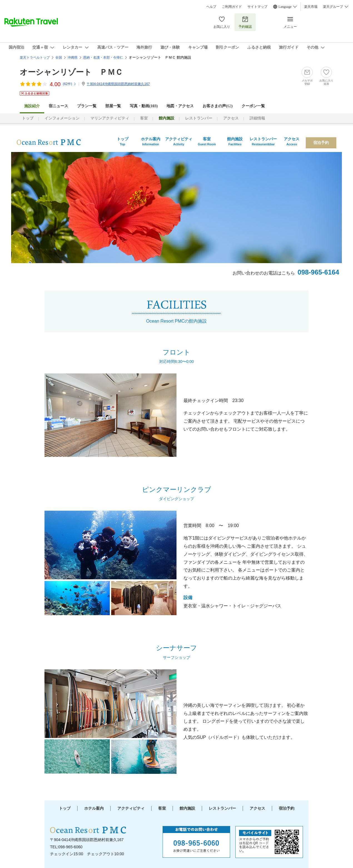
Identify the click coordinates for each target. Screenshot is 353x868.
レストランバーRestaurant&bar (263, 141)
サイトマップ (257, 7)
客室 (144, 118)
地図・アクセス (180, 106)
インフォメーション (62, 118)
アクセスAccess (292, 141)
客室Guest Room (207, 141)
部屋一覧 (113, 106)
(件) (70, 84)
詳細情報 (257, 118)
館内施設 (187, 808)
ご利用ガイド (232, 7)
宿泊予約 (321, 143)
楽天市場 (311, 7)
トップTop (123, 141)
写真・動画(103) (144, 106)
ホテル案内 (94, 808)
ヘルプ (211, 7)
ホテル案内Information (151, 141)
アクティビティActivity (179, 141)
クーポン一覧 (253, 106)
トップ (28, 118)
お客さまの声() (217, 106)
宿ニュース (58, 106)
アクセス (231, 118)
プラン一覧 (87, 106)
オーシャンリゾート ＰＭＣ (71, 72)
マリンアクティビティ (110, 118)
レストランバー (199, 118)
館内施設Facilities (235, 141)
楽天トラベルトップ (35, 58)
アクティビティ (131, 808)
